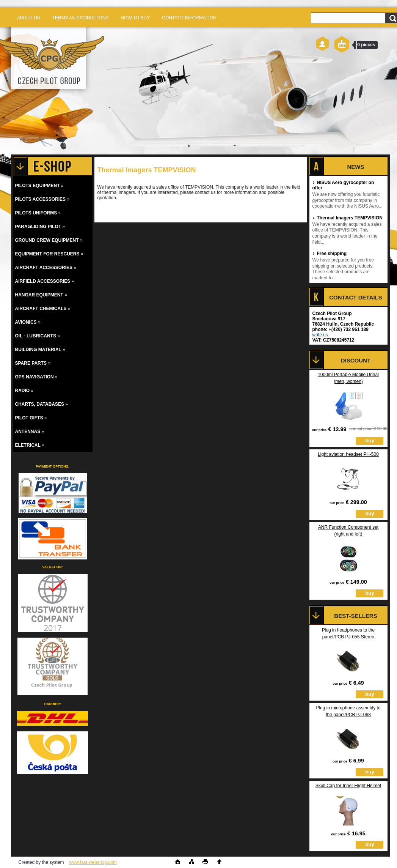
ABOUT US (29, 18)
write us (320, 335)
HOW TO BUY (135, 18)
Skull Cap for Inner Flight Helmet (348, 786)
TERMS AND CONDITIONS (81, 18)
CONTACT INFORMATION (189, 18)
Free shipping (330, 254)
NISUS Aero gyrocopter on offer (343, 185)
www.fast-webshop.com (93, 862)
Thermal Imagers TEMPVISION (348, 218)
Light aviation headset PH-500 (348, 454)
